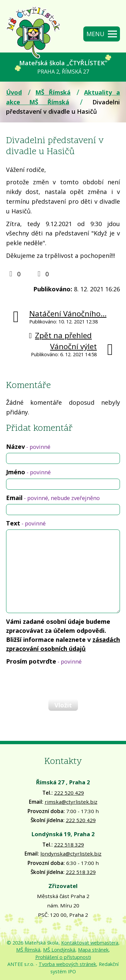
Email (53, 498)
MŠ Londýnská (59, 950)
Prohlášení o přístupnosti (63, 957)
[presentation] (56, 682)
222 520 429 (69, 793)
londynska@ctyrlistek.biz (71, 854)
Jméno (28, 472)
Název (28, 447)
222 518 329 (69, 845)
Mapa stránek (93, 950)
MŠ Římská (53, 92)
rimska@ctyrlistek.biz (71, 802)
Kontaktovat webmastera (90, 943)
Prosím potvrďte (44, 661)
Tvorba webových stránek (67, 964)
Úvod (14, 92)
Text (26, 523)
